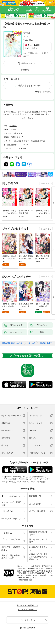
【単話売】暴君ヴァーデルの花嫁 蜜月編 (29, 141)
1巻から (38, 92)
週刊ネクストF (17, 137)
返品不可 (26, 56)
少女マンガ (17, 133)
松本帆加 (27, 33)
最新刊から (47, 92)
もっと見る (45, 183)
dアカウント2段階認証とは (11, 548)
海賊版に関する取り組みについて (11, 557)
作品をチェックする (29, 63)
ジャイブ (15, 130)
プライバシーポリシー (11, 541)
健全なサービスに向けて (38, 541)
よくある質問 (35, 504)
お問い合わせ (8, 511)
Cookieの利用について (38, 548)
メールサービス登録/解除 (11, 504)
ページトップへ (28, 620)
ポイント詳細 (30, 48)
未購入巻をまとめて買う (30, 86)
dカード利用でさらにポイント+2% (35, 53)
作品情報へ (26, 70)
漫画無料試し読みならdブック (12, 343)
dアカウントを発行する (28, 605)
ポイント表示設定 (37, 511)
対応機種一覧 (35, 496)
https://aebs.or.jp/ (26, 580)
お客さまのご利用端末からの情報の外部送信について (38, 557)
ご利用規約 (7, 533)
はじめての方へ (11, 496)
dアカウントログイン (11, 519)
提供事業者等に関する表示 (38, 533)
